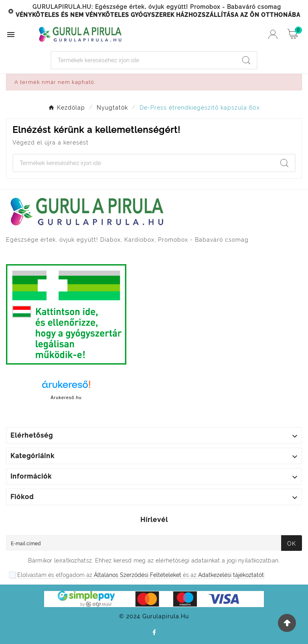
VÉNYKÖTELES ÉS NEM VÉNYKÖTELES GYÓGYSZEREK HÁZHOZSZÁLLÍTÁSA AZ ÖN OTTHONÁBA (158, 15)
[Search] (144, 60)
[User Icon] (273, 34)
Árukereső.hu (66, 397)
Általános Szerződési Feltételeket (138, 575)
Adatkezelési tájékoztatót (231, 575)
